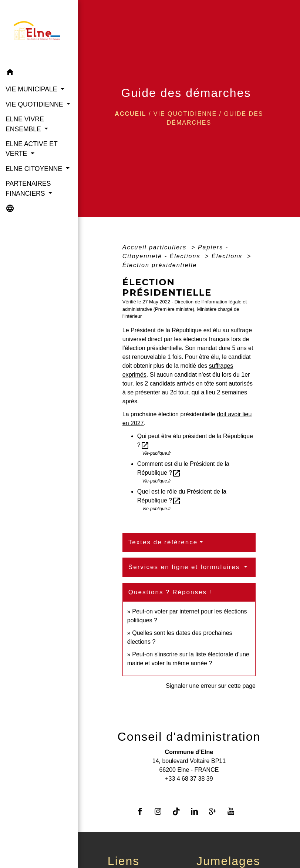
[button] (39, 73)
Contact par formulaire (189, 790)
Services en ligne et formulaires (185, 567)
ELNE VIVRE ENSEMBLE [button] (25, 124)
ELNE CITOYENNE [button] (35, 169)
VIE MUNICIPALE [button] (32, 89)
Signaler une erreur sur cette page (211, 686)
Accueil (130, 114)
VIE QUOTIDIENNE (185, 114)
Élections (228, 256)
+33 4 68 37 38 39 (189, 779)
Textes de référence (163, 542)
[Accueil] (39, 33)
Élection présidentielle (160, 265)
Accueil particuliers (156, 247)
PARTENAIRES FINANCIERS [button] (28, 188)
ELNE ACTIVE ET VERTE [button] (31, 149)
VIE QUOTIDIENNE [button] (35, 104)
